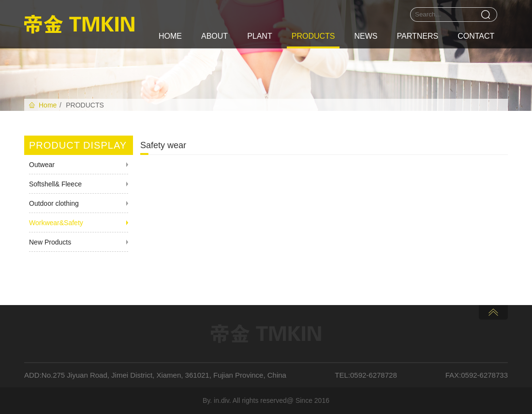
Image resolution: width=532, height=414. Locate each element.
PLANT (260, 36)
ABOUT (214, 36)
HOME (170, 36)
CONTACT (476, 36)
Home (48, 105)
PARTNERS (417, 36)
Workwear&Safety (56, 223)
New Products (50, 242)
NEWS (366, 36)
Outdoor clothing (54, 203)
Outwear (42, 165)
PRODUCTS (313, 36)
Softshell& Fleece (55, 184)
